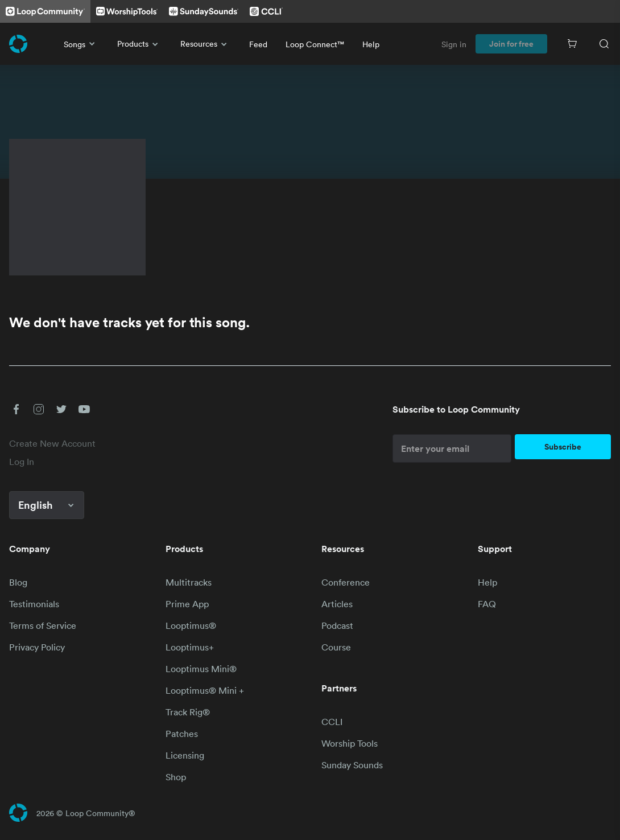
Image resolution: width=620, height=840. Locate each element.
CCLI (332, 722)
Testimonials (34, 604)
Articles (337, 604)
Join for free (511, 44)
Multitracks (189, 582)
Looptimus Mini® (201, 669)
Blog (18, 582)
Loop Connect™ (315, 44)
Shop (176, 777)
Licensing (185, 755)
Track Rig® (188, 712)
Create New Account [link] (52, 443)
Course (336, 647)
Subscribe (563, 447)
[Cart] (572, 44)
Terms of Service (43, 625)
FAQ (487, 604)
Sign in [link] (454, 44)
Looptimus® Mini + (205, 690)
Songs (81, 44)
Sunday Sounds (352, 765)
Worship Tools (350, 743)
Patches (182, 734)
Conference (346, 582)
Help (371, 44)
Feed (258, 44)
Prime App (187, 604)
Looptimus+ (190, 647)
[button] (16, 409)
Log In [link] (22, 462)
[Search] (604, 44)
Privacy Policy (37, 647)
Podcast (337, 625)
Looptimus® (191, 625)
